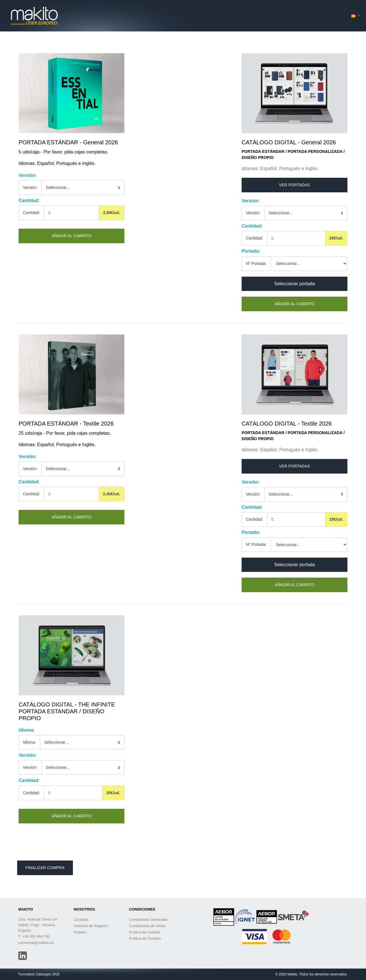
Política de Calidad (144, 932)
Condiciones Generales (148, 920)
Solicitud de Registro (91, 926)
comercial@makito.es (36, 943)
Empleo (80, 932)
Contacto (81, 920)
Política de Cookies (145, 938)
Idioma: (29, 742)
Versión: (30, 187)
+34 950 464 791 (36, 936)
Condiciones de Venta (147, 926)
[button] (356, 16)
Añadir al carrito (71, 236)
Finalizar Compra (45, 868)
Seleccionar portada (295, 284)
